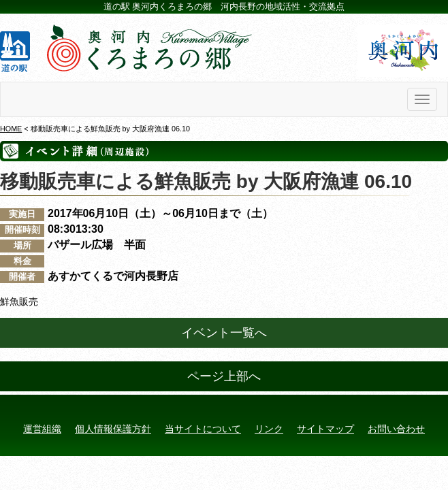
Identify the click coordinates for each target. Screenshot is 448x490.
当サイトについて (203, 429)
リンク (269, 429)
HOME (11, 129)
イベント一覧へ (224, 333)
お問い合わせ (396, 429)
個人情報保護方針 (113, 429)
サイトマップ (325, 429)
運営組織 (42, 429)
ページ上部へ (224, 376)
